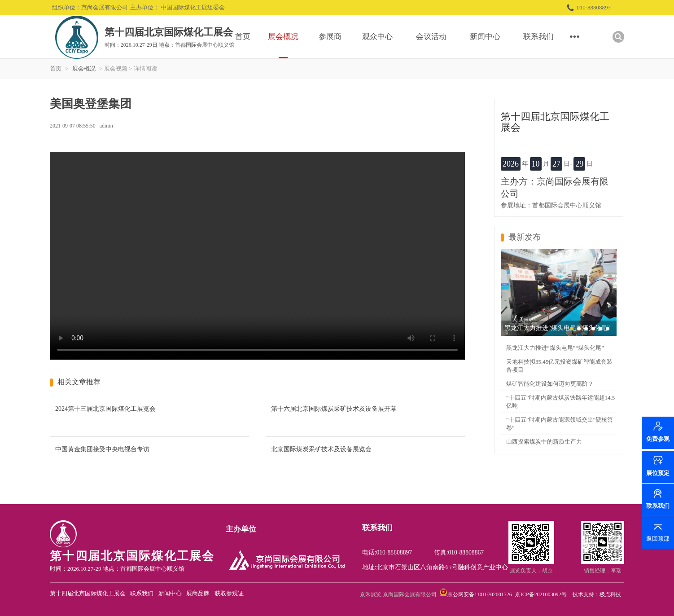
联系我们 (538, 37)
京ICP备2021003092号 (541, 594)
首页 (243, 37)
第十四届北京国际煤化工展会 (88, 593)
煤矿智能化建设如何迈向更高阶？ (550, 384)
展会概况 (283, 37)
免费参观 (658, 440)
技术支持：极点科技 (597, 594)
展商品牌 (198, 593)
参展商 (330, 37)
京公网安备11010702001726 (480, 594)
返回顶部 (658, 539)
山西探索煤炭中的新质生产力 (544, 442)
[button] (572, 329)
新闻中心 (485, 37)
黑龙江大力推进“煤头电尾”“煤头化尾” (555, 348)
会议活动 (431, 37)
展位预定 (658, 473)
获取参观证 (229, 593)
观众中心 (377, 37)
